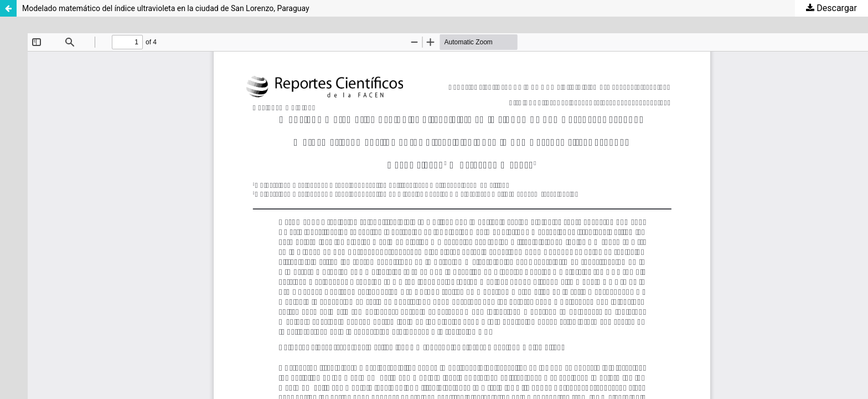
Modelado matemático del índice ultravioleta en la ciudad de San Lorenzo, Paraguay (166, 8)
